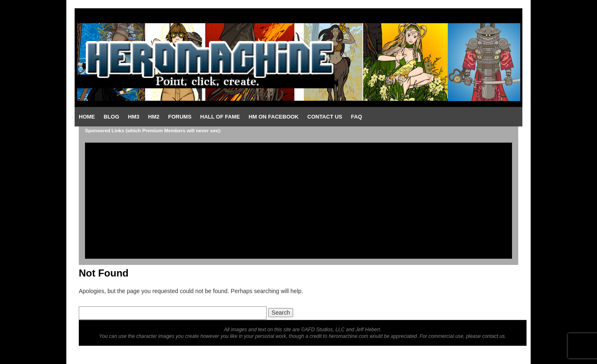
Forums (180, 117)
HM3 (134, 117)
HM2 (154, 117)
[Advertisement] (298, 201)
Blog (112, 117)
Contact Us (325, 117)
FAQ (357, 117)
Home (87, 117)
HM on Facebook (274, 117)
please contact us (485, 336)
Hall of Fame (220, 117)
